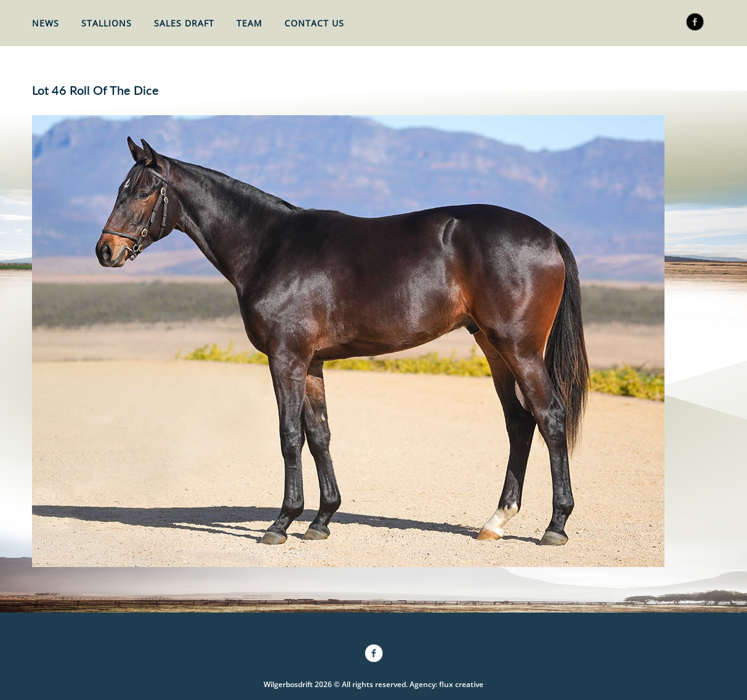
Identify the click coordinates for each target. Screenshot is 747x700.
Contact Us (314, 23)
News (46, 23)
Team (249, 23)
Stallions (107, 23)
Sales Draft (184, 23)
